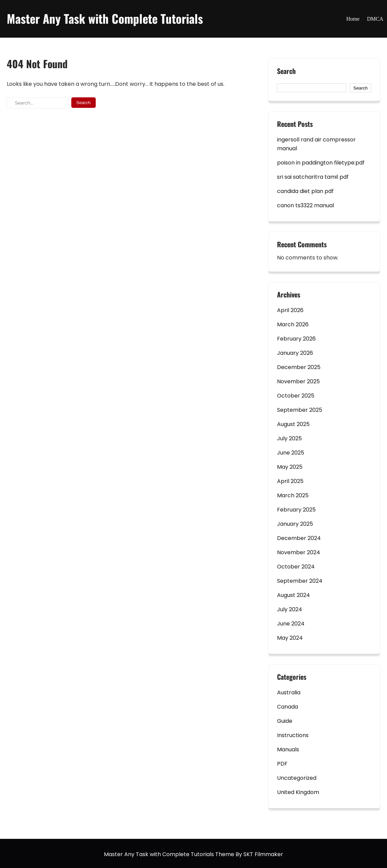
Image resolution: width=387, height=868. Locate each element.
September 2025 (300, 410)
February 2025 (296, 510)
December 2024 (299, 538)
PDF (282, 764)
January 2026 (295, 353)
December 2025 (299, 367)
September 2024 (300, 581)
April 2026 (290, 310)
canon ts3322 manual (306, 205)
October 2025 (296, 396)
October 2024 (296, 567)
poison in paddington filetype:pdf (321, 163)
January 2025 (295, 524)
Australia (289, 692)
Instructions (293, 735)
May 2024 (290, 638)
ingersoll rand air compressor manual (316, 144)
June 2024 (291, 624)
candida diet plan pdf (305, 191)
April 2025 (290, 481)
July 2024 (290, 609)
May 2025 (290, 467)
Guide (285, 721)
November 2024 (299, 552)
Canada (288, 707)
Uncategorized (297, 778)
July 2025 (289, 438)
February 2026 (296, 339)
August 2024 (293, 595)
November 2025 (298, 381)
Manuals (288, 749)
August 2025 (293, 424)
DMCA (375, 19)
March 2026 (293, 324)
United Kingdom (298, 792)
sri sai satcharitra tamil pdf (313, 177)
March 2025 (293, 495)
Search (286, 71)
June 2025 (291, 453)
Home (353, 19)
